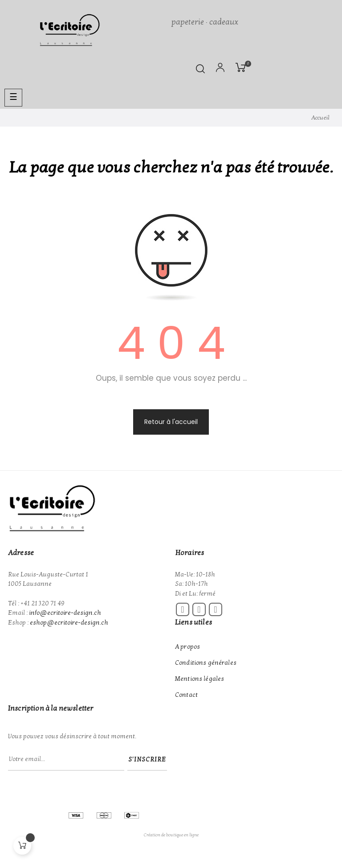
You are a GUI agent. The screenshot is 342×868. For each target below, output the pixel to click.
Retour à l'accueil (171, 422)
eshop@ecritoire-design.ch (69, 623)
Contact (186, 695)
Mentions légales (199, 679)
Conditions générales (206, 663)
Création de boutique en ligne (171, 835)
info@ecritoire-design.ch (65, 613)
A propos (187, 647)
